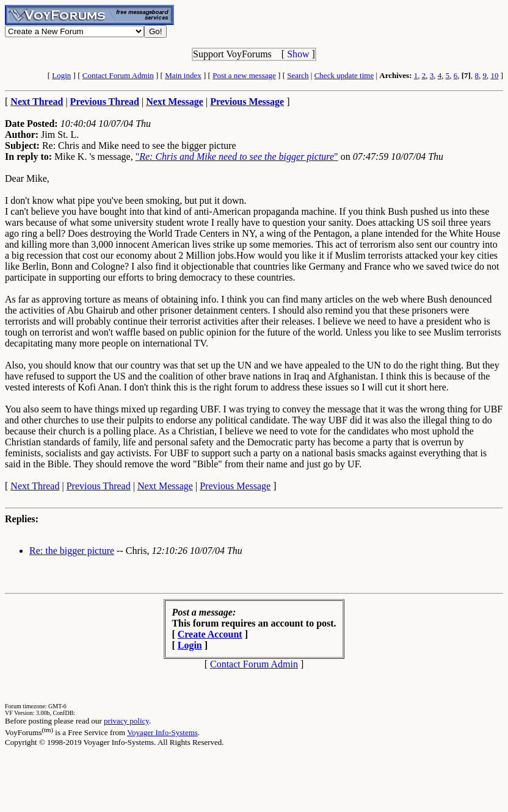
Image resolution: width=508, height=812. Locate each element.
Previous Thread (99, 486)
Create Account (210, 634)
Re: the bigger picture (72, 551)
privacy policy (126, 721)
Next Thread (35, 486)
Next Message (165, 486)
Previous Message (235, 486)
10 (494, 75)
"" (237, 156)
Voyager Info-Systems (162, 732)
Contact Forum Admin (118, 75)
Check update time (344, 75)
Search (298, 75)
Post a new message (244, 75)
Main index (183, 75)
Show (298, 54)
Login (61, 75)
